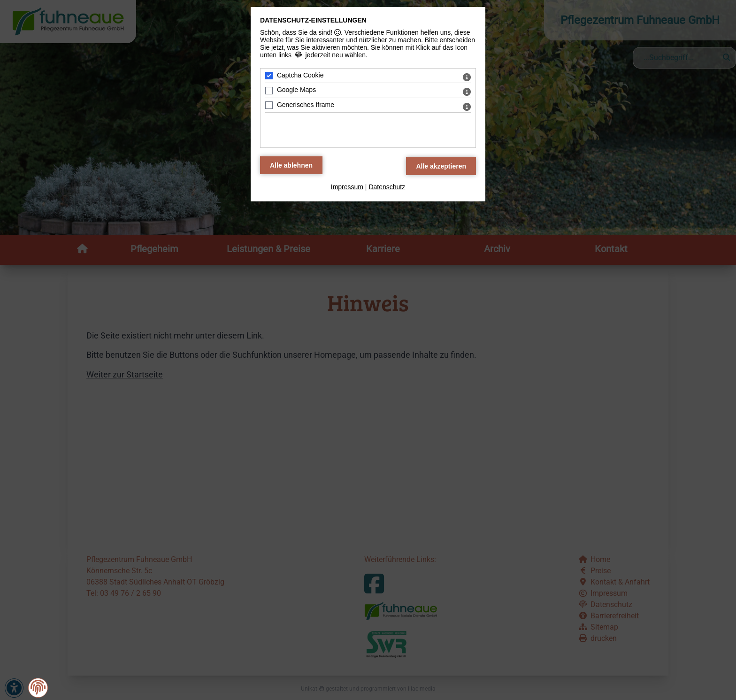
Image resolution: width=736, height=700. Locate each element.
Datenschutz (387, 187)
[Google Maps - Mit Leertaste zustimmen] (269, 91)
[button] (38, 687)
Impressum (347, 187)
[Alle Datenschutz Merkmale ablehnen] (291, 165)
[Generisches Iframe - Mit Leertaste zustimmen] (269, 105)
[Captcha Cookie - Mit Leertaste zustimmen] (269, 76)
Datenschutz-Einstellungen (313, 20)
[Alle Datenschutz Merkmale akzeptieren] (441, 166)
